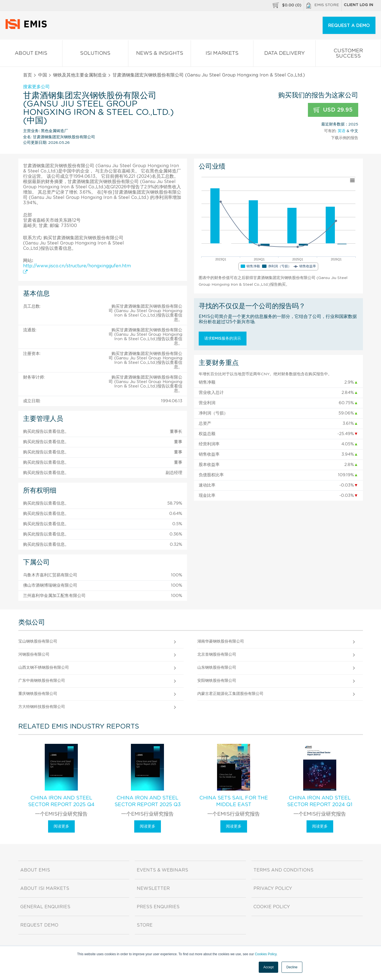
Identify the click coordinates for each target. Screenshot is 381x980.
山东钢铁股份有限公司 (217, 668)
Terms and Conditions (283, 870)
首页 (28, 75)
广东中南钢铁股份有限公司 (42, 681)
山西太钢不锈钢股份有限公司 (44, 668)
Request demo (39, 925)
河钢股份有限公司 (34, 655)
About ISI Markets (45, 888)
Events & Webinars (162, 870)
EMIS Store (323, 6)
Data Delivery (285, 54)
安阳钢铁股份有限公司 (217, 681)
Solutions (95, 54)
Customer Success (348, 55)
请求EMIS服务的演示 (223, 339)
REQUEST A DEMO (349, 26)
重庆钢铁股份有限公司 (38, 694)
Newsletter (153, 888)
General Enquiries (45, 907)
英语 (342, 131)
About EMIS (31, 54)
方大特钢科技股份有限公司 (42, 707)
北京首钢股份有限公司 (217, 655)
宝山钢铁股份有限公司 (38, 641)
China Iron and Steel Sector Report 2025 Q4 (61, 801)
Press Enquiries (158, 907)
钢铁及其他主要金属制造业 (80, 75)
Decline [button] (292, 967)
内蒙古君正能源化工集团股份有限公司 (230, 694)
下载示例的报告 (345, 138)
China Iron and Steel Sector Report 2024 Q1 (320, 801)
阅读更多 (61, 826)
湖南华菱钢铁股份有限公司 (221, 641)
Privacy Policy (273, 888)
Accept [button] (269, 967)
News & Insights (160, 54)
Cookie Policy (272, 907)
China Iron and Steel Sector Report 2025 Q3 (148, 801)
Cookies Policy (266, 954)
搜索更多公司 (36, 87)
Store (145, 925)
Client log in (358, 5)
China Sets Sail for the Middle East (234, 801)
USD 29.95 (333, 110)
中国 (43, 75)
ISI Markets (222, 54)
